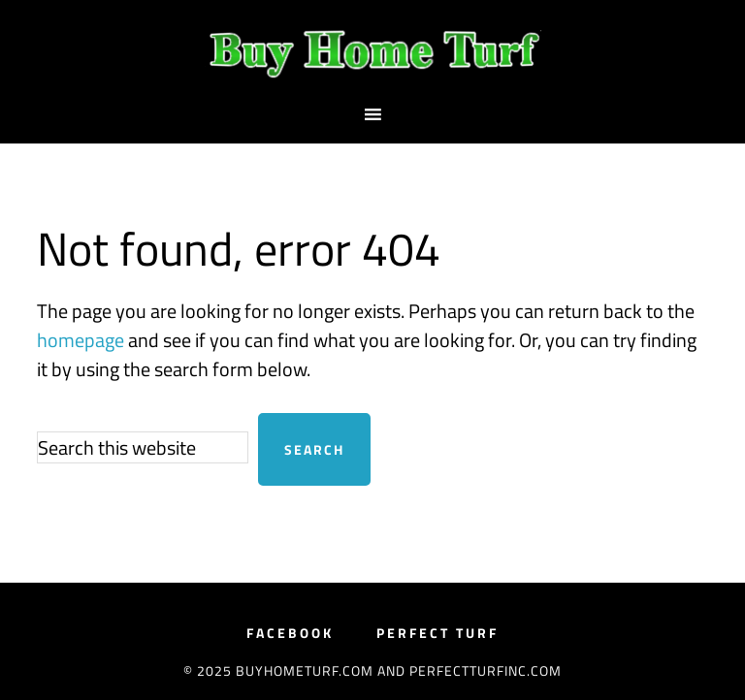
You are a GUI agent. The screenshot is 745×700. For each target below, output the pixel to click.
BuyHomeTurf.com (372, 51)
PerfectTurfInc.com (486, 670)
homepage (81, 340)
